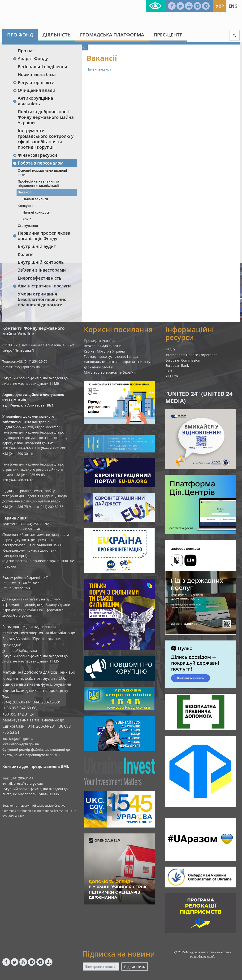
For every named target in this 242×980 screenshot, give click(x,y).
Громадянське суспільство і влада (111, 356)
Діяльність (57, 35)
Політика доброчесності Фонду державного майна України (46, 117)
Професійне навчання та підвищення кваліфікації (38, 183)
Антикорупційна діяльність (33, 101)
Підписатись (134, 967)
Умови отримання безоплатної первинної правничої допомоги (43, 299)
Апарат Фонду (30, 58)
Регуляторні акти (34, 82)
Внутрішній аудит (37, 246)
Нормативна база (37, 74)
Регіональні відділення (42, 67)
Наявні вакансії (35, 199)
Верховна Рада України (103, 346)
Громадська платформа (112, 35)
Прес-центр (168, 35)
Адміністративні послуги (42, 286)
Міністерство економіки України (110, 372)
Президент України (99, 341)
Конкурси (26, 206)
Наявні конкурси (36, 212)
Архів (27, 219)
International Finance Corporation (191, 355)
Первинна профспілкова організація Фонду (42, 236)
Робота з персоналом (38, 163)
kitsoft (211, 957)
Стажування (28, 226)
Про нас (26, 51)
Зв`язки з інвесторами (42, 270)
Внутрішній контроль (41, 262)
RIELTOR (172, 376)
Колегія (26, 254)
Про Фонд (20, 35)
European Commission (183, 360)
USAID (170, 350)
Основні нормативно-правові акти (42, 172)
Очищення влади (34, 90)
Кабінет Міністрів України (104, 351)
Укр (220, 6)
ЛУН (169, 371)
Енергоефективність (40, 278)
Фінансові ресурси (35, 155)
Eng (233, 6)
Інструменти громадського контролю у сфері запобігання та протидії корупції (46, 139)
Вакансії (24, 192)
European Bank (177, 365)
